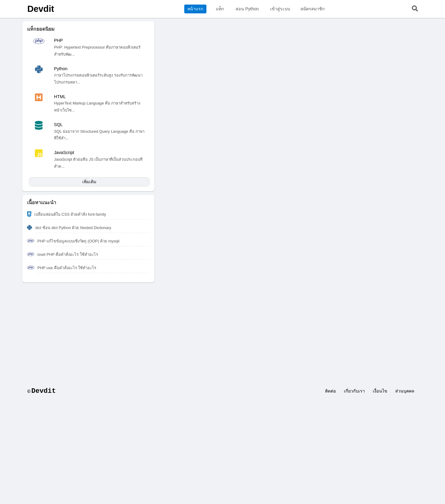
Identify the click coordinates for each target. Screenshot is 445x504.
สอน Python (247, 9)
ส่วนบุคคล (405, 391)
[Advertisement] (222, 331)
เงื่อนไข (380, 391)
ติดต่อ (331, 391)
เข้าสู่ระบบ (280, 9)
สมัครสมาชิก (313, 9)
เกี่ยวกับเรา (354, 391)
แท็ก (220, 9)
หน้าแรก (195, 9)
